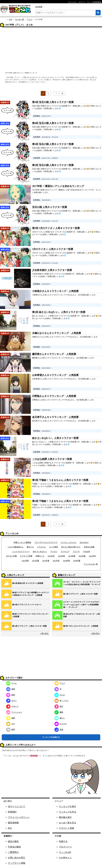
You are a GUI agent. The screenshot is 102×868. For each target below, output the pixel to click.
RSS (10, 828)
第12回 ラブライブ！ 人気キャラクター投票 (29, 626)
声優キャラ (40, 556)
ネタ (11, 724)
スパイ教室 (54, 547)
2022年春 (82, 556)
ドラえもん (41, 547)
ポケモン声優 (11, 556)
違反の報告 (13, 841)
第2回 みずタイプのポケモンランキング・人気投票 (82, 615)
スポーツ (12, 706)
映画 (11, 695)
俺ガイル (30, 547)
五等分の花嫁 (89, 547)
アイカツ (54, 552)
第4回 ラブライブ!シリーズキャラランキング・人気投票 (31, 615)
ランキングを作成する (51, 737)
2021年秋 (25, 561)
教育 (11, 729)
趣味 (59, 712)
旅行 (59, 706)
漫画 (11, 689)
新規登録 (34, 756)
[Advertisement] (51, 50)
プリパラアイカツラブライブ (46, 542)
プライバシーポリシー (19, 817)
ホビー (11, 701)
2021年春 (46, 561)
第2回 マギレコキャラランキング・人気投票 (81, 626)
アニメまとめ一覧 (91, 564)
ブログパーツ (65, 847)
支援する (63, 841)
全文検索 (39, 7)
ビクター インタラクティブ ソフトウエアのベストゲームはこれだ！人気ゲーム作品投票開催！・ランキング (81, 605)
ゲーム (11, 683)
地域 (59, 729)
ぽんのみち (84, 542)
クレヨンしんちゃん (69, 542)
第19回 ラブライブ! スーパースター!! (27, 605)
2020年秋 (66, 561)
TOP (10, 19)
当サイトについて (17, 806)
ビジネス (61, 724)
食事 (11, 718)
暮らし (60, 718)
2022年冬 (92, 556)
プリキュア (65, 552)
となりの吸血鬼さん (16, 547)
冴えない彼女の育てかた (71, 547)
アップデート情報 (17, 863)
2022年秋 (61, 556)
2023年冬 (51, 556)
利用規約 (12, 812)
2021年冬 (56, 561)
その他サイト (65, 858)
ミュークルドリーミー (21, 552)
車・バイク (61, 701)
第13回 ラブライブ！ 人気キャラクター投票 (80, 594)
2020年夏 (77, 561)
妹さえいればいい (40, 552)
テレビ (60, 695)
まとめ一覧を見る (68, 823)
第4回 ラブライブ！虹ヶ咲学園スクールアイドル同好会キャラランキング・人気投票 (31, 594)
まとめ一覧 (20, 19)
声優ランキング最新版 (22, 542)
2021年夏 (36, 561)
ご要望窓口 (13, 852)
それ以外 (87, 552)
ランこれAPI (65, 852)
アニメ (30, 19)
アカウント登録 (66, 828)
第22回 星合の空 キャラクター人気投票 (28, 583)
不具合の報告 (14, 847)
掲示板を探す (65, 817)
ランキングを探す (68, 806)
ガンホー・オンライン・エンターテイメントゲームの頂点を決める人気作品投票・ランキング (82, 583)
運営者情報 (13, 823)
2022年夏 (72, 556)
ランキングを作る (68, 812)
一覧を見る (44, 633)
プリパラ (76, 552)
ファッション (14, 712)
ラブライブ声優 (26, 556)
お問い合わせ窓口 (17, 858)
